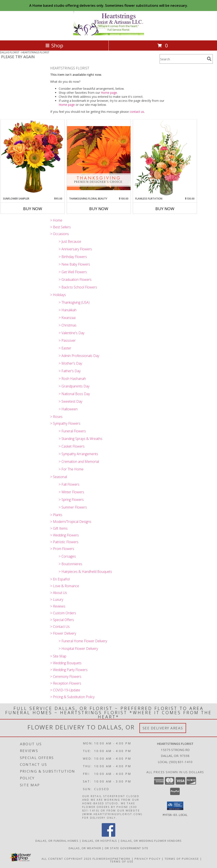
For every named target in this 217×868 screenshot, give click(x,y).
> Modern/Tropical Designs (71, 522)
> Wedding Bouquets (66, 663)
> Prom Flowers (62, 549)
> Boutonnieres (70, 564)
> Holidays (58, 295)
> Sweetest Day (70, 401)
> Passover (67, 340)
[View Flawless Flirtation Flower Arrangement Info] (165, 158)
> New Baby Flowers (74, 264)
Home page (109, 93)
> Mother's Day (70, 363)
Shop (54, 45)
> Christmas (68, 325)
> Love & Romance (65, 586)
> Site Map (58, 656)
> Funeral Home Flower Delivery (83, 641)
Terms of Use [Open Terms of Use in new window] (122, 861)
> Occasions (60, 234)
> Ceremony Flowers (66, 676)
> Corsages (67, 556)
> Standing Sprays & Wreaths (81, 439)
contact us (137, 112)
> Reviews (58, 606)
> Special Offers (62, 620)
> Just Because (70, 241)
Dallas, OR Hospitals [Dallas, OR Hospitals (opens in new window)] (100, 841)
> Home (56, 220)
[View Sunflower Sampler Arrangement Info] (33, 158)
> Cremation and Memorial (79, 462)
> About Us (59, 593)
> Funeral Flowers (72, 431)
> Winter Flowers (71, 492)
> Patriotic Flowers (64, 542)
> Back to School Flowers (78, 287)
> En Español (60, 579)
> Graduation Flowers (75, 280)
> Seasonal (59, 477)
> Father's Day (70, 371)
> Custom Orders (63, 613)
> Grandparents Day (74, 386)
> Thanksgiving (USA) (74, 302)
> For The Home (71, 469)
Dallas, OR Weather (85, 848)
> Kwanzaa (67, 318)
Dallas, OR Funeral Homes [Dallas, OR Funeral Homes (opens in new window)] (57, 841)
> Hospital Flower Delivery (78, 649)
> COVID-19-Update (65, 690)
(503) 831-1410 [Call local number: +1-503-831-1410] (181, 762)
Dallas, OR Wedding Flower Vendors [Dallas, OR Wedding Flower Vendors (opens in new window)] (151, 841)
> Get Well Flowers (73, 272)
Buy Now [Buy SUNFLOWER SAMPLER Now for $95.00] (33, 209)
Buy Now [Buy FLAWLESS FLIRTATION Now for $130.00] (165, 209)
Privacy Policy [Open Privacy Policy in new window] (148, 859)
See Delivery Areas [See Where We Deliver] (163, 728)
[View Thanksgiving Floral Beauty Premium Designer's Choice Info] (99, 158)
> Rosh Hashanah (72, 379)
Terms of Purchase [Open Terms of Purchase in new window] (182, 859)
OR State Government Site (127, 848)
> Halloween (68, 409)
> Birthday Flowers (73, 257)
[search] (209, 59)
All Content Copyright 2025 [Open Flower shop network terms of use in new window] (67, 859)
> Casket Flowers (72, 446)
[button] (175, 806)
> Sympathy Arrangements (78, 454)
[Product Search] (182, 59)
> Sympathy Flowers (65, 423)
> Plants (56, 515)
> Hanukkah (68, 310)
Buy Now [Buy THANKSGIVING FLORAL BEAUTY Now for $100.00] (99, 209)
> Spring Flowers (71, 500)
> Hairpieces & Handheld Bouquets (85, 572)
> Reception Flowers (66, 683)
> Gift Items (59, 528)
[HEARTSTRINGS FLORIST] (109, 34)
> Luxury (57, 599)
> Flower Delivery (63, 633)
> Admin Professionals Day (79, 356)
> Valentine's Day (72, 333)
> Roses (56, 417)
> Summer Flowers (73, 507)
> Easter (65, 348)
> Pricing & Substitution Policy (72, 697)
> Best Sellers (61, 227)
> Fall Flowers (69, 484)
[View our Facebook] (108, 836)
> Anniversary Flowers (75, 249)
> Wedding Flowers (65, 535)
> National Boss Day (74, 394)
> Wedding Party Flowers (69, 670)
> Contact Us (60, 627)
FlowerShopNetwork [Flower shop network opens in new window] (112, 859)
